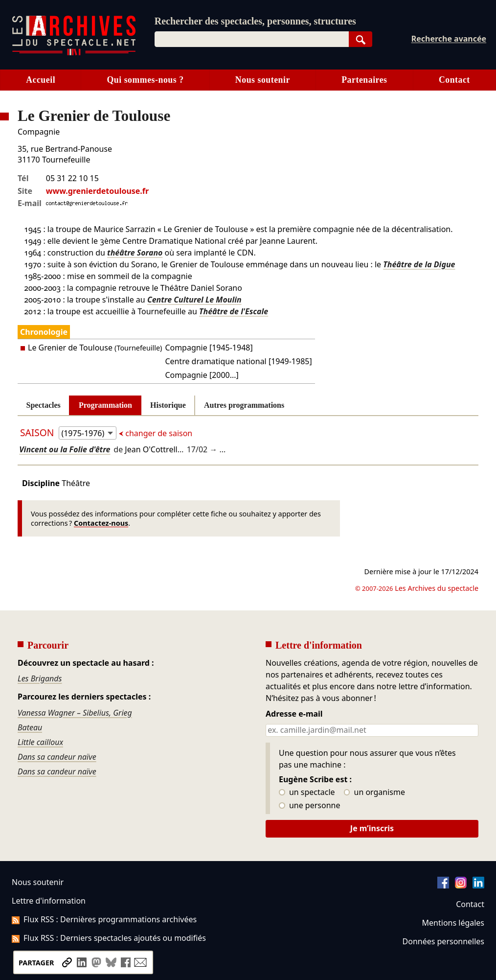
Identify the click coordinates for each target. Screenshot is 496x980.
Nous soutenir (263, 80)
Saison (38, 432)
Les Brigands (40, 678)
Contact (454, 80)
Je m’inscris (372, 828)
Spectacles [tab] (44, 405)
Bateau (30, 727)
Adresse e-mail (294, 714)
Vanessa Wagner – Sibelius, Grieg (75, 713)
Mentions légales (453, 923)
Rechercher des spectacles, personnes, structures (255, 21)
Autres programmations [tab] (244, 405)
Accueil (41, 80)
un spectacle (307, 793)
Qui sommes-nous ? (145, 80)
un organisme (374, 793)
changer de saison (158, 433)
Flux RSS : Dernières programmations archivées (104, 919)
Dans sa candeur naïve (57, 757)
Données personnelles (443, 941)
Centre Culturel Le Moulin (194, 300)
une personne (309, 806)
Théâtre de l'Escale (234, 311)
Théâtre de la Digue (419, 264)
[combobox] (252, 39)
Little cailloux (40, 742)
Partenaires (364, 80)
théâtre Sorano (135, 253)
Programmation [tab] (105, 405)
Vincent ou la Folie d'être (65, 449)
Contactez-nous (101, 523)
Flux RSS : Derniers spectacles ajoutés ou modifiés (109, 938)
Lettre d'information (49, 901)
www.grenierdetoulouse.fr (97, 191)
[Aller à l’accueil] (74, 53)
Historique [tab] (168, 405)
